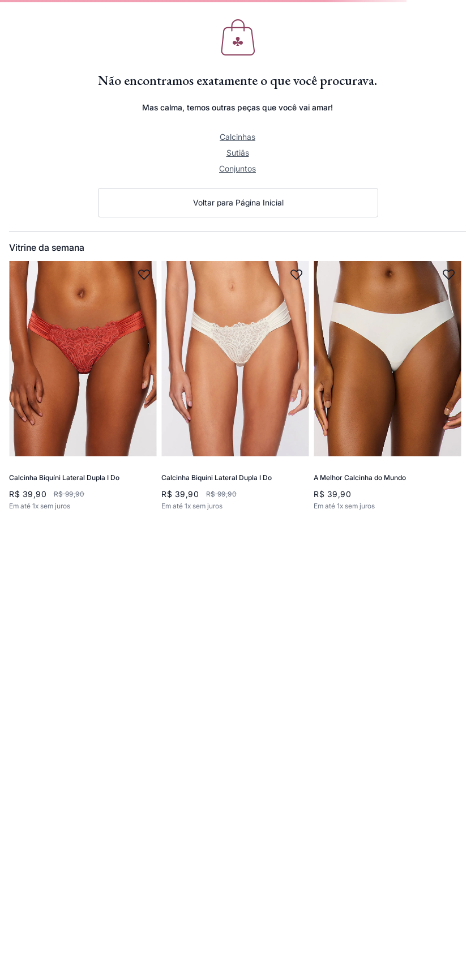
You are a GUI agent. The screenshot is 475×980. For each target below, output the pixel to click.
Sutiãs (238, 153)
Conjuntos (237, 168)
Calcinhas (237, 137)
